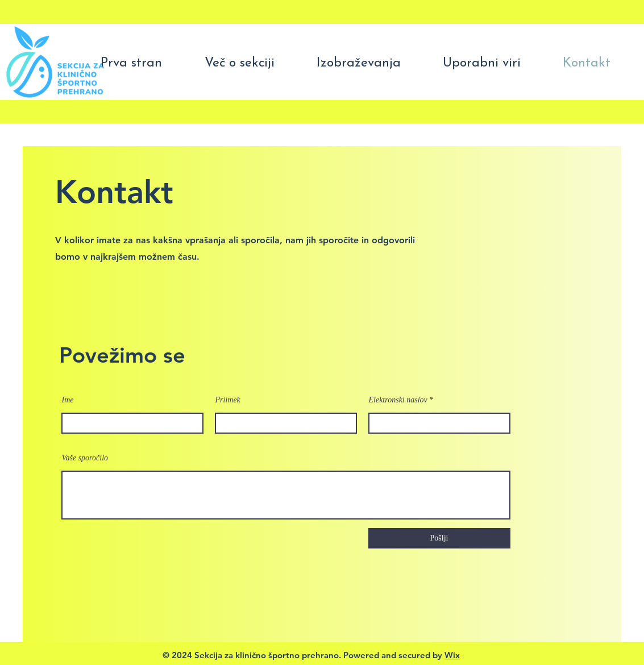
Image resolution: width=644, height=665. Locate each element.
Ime (68, 400)
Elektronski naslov (398, 400)
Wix (452, 655)
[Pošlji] (439, 538)
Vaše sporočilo (85, 458)
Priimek (228, 400)
